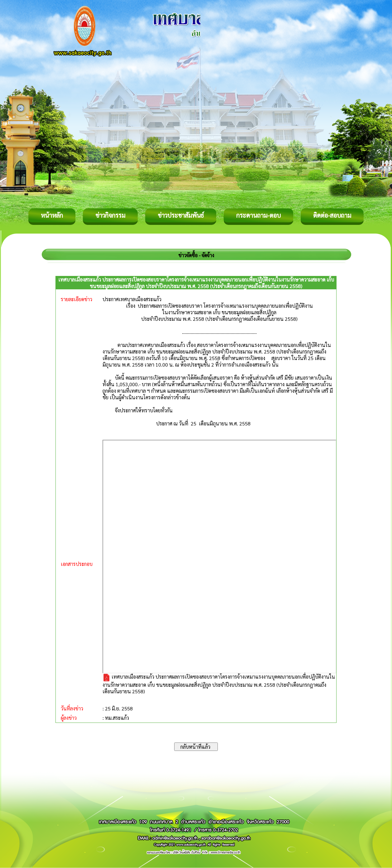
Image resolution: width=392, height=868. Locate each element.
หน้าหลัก (52, 215)
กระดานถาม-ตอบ (258, 215)
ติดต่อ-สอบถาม (332, 215)
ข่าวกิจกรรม (110, 215)
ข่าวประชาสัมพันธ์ (181, 215)
